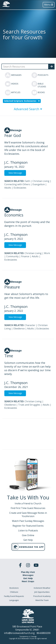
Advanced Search (28, 109)
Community (12, 256)
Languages (14, 600)
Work (47, 253)
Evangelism (39, 184)
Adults (8, 188)
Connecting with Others (17, 184)
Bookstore (14, 588)
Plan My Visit (28, 572)
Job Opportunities (42, 592)
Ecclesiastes (20, 188)
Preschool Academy (42, 596)
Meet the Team (42, 600)
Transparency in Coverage (28, 636)
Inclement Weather (42, 588)
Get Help (28, 578)
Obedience (19, 329)
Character (30, 325)
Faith (27, 181)
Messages (28, 575)
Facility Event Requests (14, 596)
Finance (25, 256)
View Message (15, 173)
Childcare (14, 592)
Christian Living (41, 181)
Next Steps (28, 581)
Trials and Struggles (29, 405)
